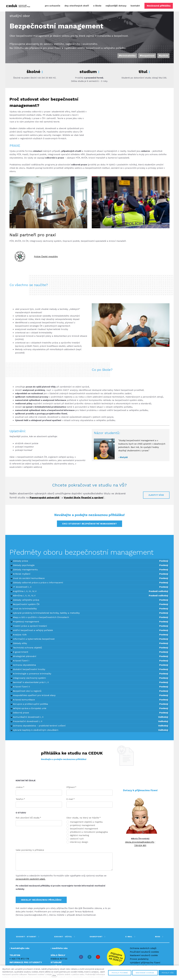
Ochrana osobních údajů (143, 951)
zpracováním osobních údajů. (31, 882)
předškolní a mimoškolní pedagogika (87, 835)
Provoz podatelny (139, 962)
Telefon (20, 802)
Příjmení (71, 790)
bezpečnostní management (82, 832)
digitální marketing (78, 838)
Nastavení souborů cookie (144, 958)
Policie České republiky (46, 259)
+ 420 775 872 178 (19, 962)
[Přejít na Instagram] (90, 960)
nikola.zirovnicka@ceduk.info (140, 845)
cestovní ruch (75, 842)
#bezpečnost (147, 59)
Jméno (20, 790)
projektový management (81, 828)
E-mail (71, 802)
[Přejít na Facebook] (81, 960)
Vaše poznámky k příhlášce (30, 853)
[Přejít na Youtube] (98, 960)
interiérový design (77, 845)
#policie (163, 59)
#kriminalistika (127, 59)
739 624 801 (140, 848)
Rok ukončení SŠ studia (28, 821)
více (54, 975)
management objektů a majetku (85, 825)
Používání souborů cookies (144, 955)
